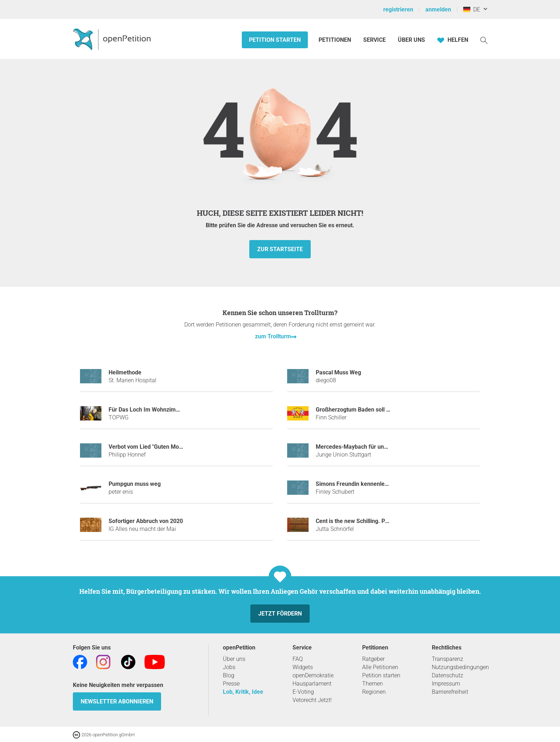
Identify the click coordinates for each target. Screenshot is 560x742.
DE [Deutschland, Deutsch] (472, 9)
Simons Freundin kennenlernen (356, 484)
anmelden (438, 9)
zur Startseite (280, 249)
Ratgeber (373, 659)
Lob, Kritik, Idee (243, 692)
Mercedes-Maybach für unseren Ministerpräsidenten (384, 447)
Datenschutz (447, 675)
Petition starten (275, 40)
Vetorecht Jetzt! (312, 700)
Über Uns (411, 40)
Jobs (229, 667)
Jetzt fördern (280, 614)
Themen (372, 684)
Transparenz (447, 659)
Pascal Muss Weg (338, 372)
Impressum (446, 684)
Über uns (234, 659)
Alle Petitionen (380, 667)
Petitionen (336, 40)
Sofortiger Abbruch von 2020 (146, 521)
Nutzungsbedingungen (460, 667)
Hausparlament (312, 684)
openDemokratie (313, 675)
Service (374, 40)
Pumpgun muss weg (135, 484)
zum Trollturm (273, 336)
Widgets (303, 667)
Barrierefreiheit (450, 692)
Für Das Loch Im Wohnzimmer (147, 410)
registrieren (398, 9)
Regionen (374, 692)
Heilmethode (125, 372)
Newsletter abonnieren (117, 701)
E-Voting (303, 692)
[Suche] (484, 40)
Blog (229, 675)
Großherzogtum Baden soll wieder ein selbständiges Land (390, 410)
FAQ (298, 659)
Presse (231, 684)
